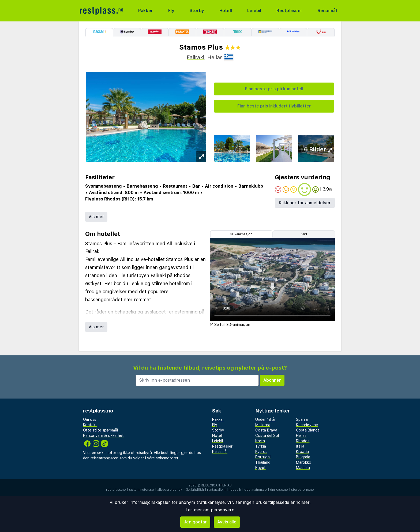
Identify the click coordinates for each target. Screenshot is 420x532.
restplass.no (116, 490)
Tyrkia (261, 446)
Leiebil (253, 11)
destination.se (256, 490)
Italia (300, 446)
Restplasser (289, 11)
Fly (171, 11)
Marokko (304, 462)
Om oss (90, 419)
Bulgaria (303, 457)
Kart (304, 234)
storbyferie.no (303, 490)
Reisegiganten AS (216, 485)
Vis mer (96, 217)
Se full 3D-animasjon (230, 325)
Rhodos (303, 441)
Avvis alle (227, 522)
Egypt (260, 468)
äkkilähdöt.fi (195, 490)
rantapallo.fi (216, 490)
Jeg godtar (195, 522)
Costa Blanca (308, 430)
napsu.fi (235, 490)
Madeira (303, 468)
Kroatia (302, 452)
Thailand (263, 462)
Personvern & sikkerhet (103, 436)
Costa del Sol (267, 436)
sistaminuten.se (142, 490)
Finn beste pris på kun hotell (274, 89)
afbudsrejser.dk (170, 490)
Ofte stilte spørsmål (100, 430)
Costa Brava (266, 430)
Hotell (225, 11)
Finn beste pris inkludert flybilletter (274, 106)
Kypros (261, 452)
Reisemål (327, 11)
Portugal (263, 457)
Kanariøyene (307, 425)
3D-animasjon (241, 234)
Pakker (146, 11)
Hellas (301, 436)
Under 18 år (265, 419)
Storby (196, 11)
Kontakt (90, 425)
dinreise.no (279, 490)
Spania (302, 419)
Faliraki (195, 57)
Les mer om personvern (210, 510)
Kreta (260, 441)
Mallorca (263, 425)
